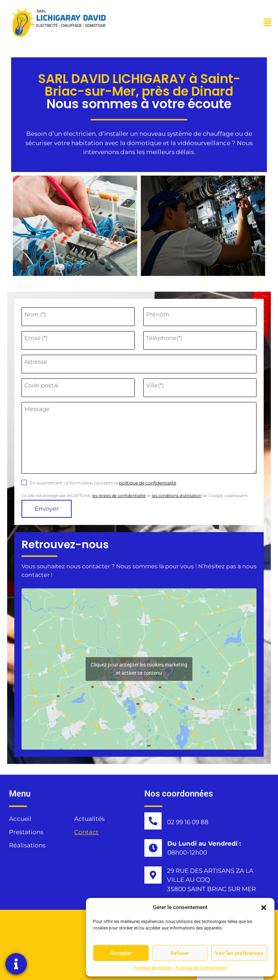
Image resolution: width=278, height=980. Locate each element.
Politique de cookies (153, 968)
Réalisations (27, 845)
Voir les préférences (239, 953)
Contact (86, 832)
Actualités (89, 819)
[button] (264, 907)
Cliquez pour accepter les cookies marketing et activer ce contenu (139, 669)
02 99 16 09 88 (188, 822)
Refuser (180, 953)
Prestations (26, 832)
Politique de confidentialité (201, 968)
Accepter (121, 953)
